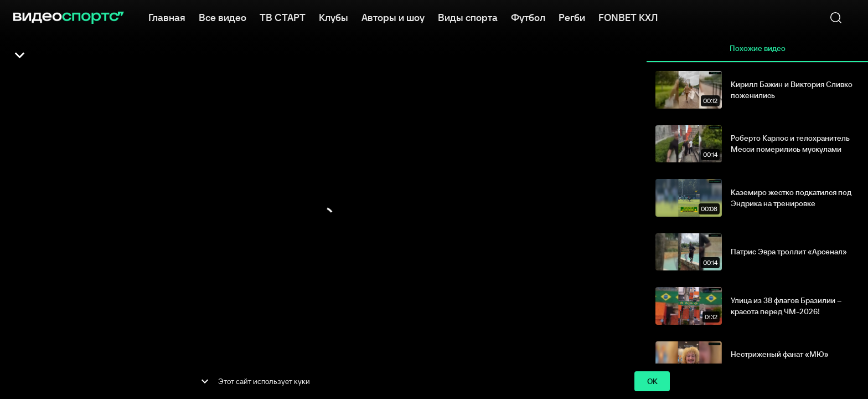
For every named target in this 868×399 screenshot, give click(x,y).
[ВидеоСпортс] (69, 18)
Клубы (334, 17)
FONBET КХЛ (628, 17)
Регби (572, 17)
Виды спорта (468, 17)
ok (652, 382)
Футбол (528, 17)
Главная (167, 17)
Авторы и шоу (393, 17)
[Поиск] (836, 18)
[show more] (205, 381)
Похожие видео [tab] (757, 49)
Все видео (223, 17)
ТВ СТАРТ (283, 17)
